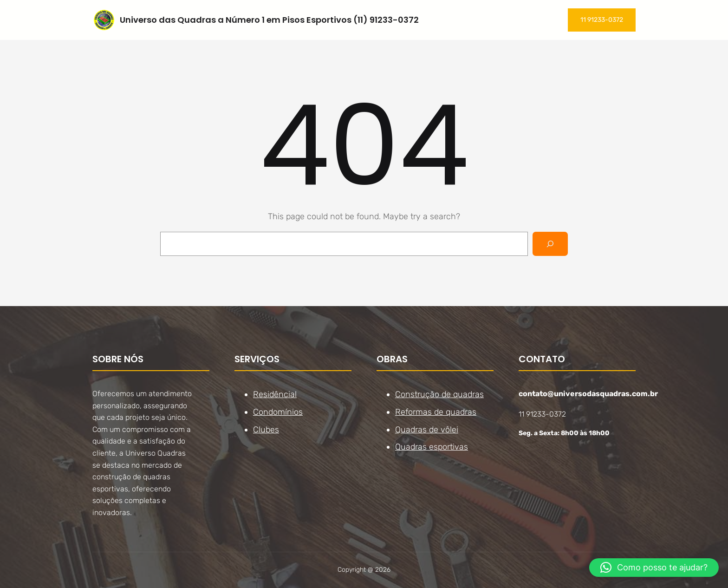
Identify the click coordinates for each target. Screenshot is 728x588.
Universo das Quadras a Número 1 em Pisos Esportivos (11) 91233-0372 (269, 20)
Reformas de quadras (436, 412)
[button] (654, 568)
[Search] (550, 244)
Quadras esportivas (432, 447)
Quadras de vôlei (427, 429)
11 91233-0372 (602, 20)
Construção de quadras (439, 394)
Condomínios (278, 412)
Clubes (266, 429)
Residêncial (275, 394)
